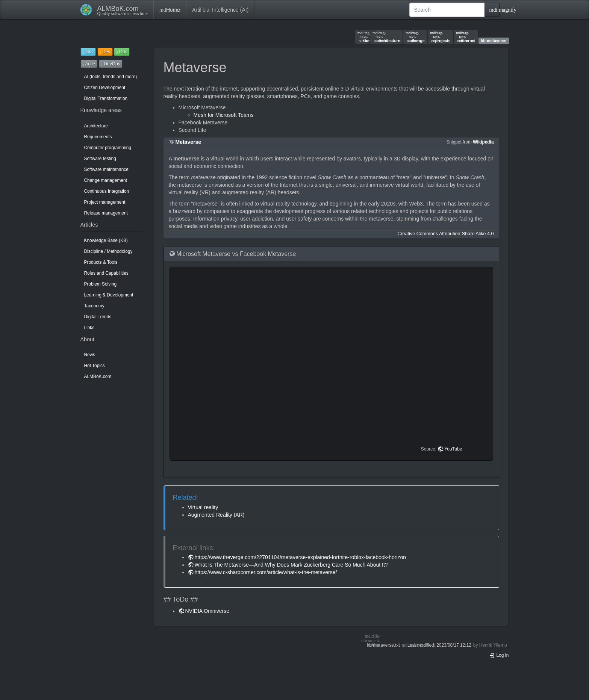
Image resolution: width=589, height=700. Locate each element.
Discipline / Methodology (108, 251)
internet (466, 37)
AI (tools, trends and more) (111, 77)
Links (89, 328)
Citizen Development (105, 88)
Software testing (100, 159)
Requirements (98, 137)
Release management (106, 213)
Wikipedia (483, 142)
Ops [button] (122, 52)
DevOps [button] (111, 64)
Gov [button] (88, 52)
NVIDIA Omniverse (207, 611)
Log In (499, 655)
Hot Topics (95, 366)
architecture (386, 37)
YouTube (453, 449)
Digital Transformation (106, 98)
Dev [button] (105, 52)
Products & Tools (101, 262)
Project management (105, 202)
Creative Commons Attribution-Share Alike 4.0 (445, 234)
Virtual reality (203, 507)
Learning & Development (109, 295)
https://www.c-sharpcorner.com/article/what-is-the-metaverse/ (266, 572)
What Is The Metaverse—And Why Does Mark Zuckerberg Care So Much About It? (291, 565)
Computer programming (108, 148)
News (90, 355)
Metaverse (189, 142)
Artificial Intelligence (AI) (220, 10)
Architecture (96, 126)
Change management (106, 180)
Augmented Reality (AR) (216, 515)
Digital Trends (98, 317)
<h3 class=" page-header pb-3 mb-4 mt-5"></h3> (332, 364)
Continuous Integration (107, 191)
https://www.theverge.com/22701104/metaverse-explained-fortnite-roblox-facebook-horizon (301, 557)
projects (440, 37)
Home (170, 10)
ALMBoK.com (98, 376)
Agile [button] (89, 64)
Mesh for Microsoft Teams (224, 115)
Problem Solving (101, 284)
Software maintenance (106, 169)
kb (362, 37)
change (415, 37)
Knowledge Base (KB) (106, 240)
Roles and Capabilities (106, 273)
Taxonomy (94, 306)
